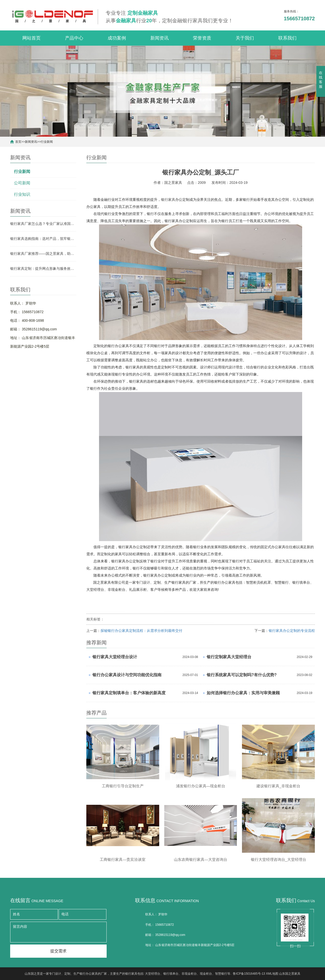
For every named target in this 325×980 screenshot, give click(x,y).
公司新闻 (22, 183)
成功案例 (117, 38)
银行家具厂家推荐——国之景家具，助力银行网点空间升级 (43, 254)
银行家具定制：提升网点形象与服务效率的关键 (43, 269)
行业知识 (22, 194)
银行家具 (168, 200)
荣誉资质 (202, 38)
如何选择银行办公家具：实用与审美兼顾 (243, 693)
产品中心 (74, 38)
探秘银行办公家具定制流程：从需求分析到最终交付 (141, 631)
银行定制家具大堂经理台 (229, 657)
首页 (18, 142)
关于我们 (245, 38)
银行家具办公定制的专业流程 (292, 631)
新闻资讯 (159, 38)
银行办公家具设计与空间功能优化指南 (127, 675)
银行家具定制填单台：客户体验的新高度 (129, 693)
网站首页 (31, 38)
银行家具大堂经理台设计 (115, 657)
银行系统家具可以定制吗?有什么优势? (242, 675)
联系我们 (287, 38)
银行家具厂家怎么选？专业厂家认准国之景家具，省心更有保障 (43, 224)
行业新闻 (47, 142)
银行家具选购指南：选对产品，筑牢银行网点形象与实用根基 (43, 239)
